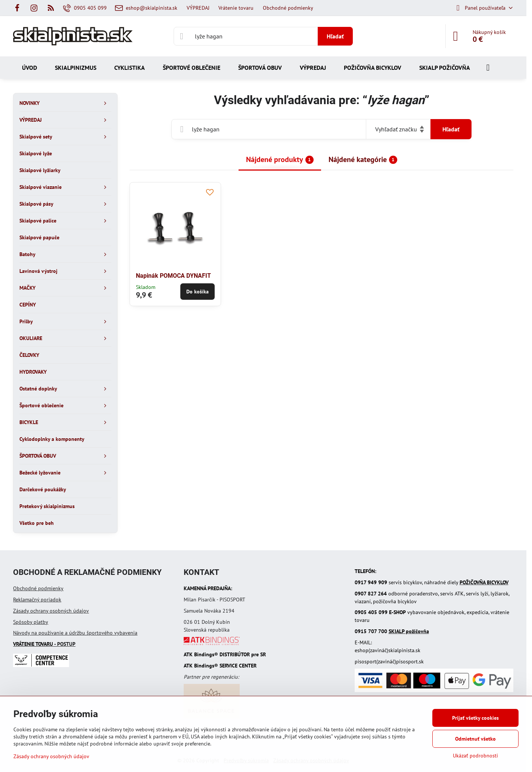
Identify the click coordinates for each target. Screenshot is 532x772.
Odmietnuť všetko (475, 739)
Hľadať (335, 36)
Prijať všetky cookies (475, 718)
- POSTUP (44, 644)
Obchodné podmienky (38, 588)
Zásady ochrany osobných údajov (51, 611)
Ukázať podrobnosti (475, 756)
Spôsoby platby (31, 622)
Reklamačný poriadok (37, 600)
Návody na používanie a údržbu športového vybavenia (75, 633)
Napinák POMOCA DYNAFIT (173, 276)
